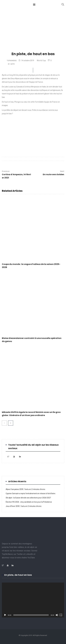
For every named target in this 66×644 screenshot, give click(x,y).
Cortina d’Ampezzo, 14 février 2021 (17, 174)
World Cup (41, 60)
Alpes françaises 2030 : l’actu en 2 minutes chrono (25, 489)
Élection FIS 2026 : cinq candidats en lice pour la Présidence (29, 502)
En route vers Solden (53, 173)
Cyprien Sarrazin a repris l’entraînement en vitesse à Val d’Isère (31, 493)
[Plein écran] (61, 615)
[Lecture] (5, 615)
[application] (33, 600)
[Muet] (57, 615)
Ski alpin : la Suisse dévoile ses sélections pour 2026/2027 (28, 498)
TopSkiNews (12, 61)
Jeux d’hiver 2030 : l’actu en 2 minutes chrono (24, 506)
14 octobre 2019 (26, 60)
